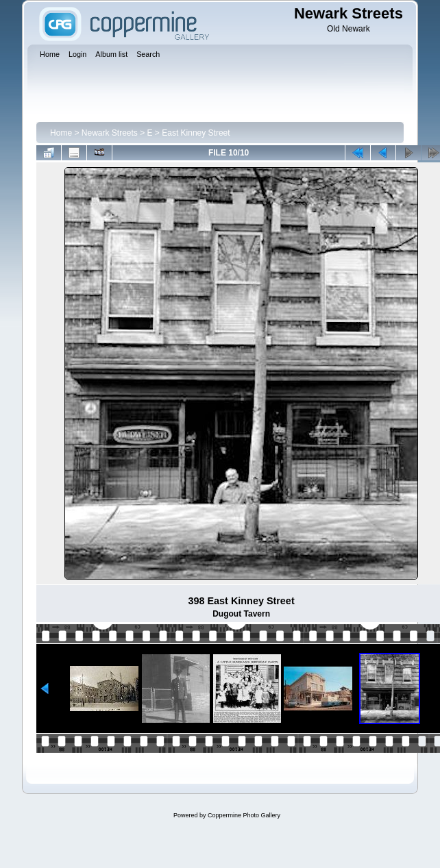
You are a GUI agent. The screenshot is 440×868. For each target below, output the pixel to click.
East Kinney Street (196, 133)
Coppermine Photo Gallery (244, 815)
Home (61, 133)
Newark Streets (110, 133)
